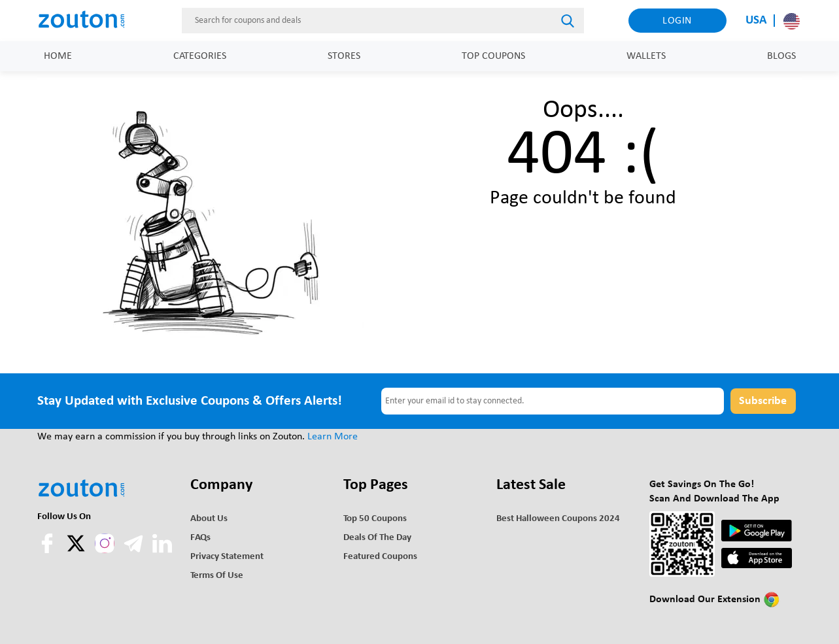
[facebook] (48, 551)
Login (677, 21)
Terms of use (217, 576)
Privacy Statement (227, 557)
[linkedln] (162, 551)
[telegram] (135, 551)
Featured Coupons (380, 557)
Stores (344, 56)
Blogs (781, 56)
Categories (200, 56)
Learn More (333, 437)
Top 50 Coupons (375, 519)
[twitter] (77, 551)
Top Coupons (493, 56)
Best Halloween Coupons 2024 (558, 519)
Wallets (646, 56)
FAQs (200, 538)
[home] (88, 20)
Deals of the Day (377, 538)
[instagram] (105, 543)
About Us (209, 519)
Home (58, 56)
